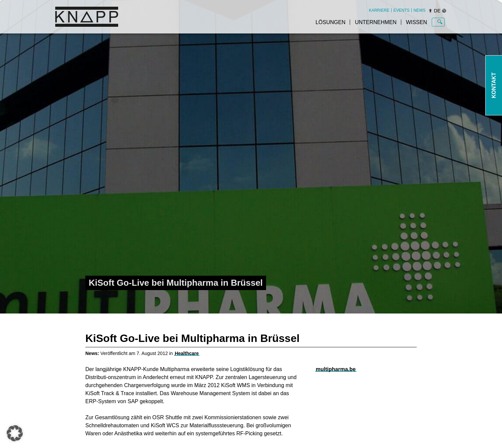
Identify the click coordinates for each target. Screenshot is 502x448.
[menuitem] (379, 10)
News (420, 10)
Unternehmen (375, 22)
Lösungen (331, 22)
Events (402, 10)
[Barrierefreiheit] (430, 11)
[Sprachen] (444, 11)
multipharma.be (336, 369)
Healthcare (187, 353)
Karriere (379, 10)
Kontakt (494, 85)
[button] (15, 433)
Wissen (416, 22)
